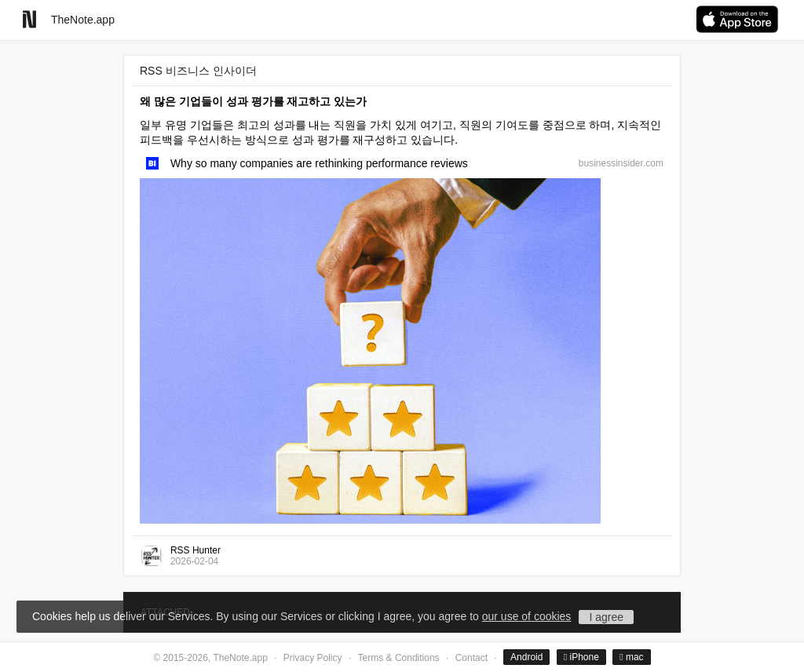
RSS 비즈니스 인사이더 (198, 71)
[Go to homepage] (29, 19)
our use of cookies (527, 616)
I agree (606, 617)
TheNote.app (83, 20)
